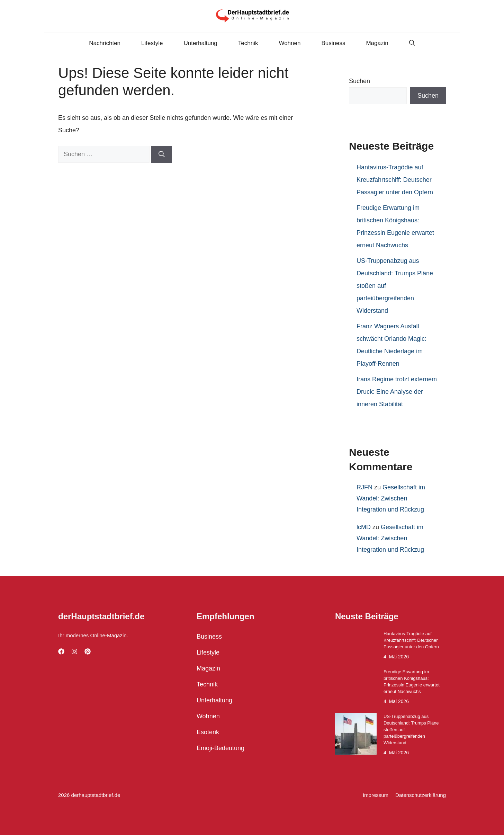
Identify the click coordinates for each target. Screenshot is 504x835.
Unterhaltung (200, 43)
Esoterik (208, 732)
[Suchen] (162, 154)
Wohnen (290, 43)
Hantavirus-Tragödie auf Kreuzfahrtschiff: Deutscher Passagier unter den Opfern (395, 180)
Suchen (359, 81)
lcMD (364, 527)
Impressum (376, 795)
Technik (248, 43)
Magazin (377, 43)
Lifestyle (152, 43)
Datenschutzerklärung (421, 795)
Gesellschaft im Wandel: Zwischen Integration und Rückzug (391, 499)
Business (333, 43)
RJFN (364, 487)
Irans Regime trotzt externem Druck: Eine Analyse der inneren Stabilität (397, 392)
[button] (412, 43)
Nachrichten (105, 43)
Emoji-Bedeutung (220, 748)
